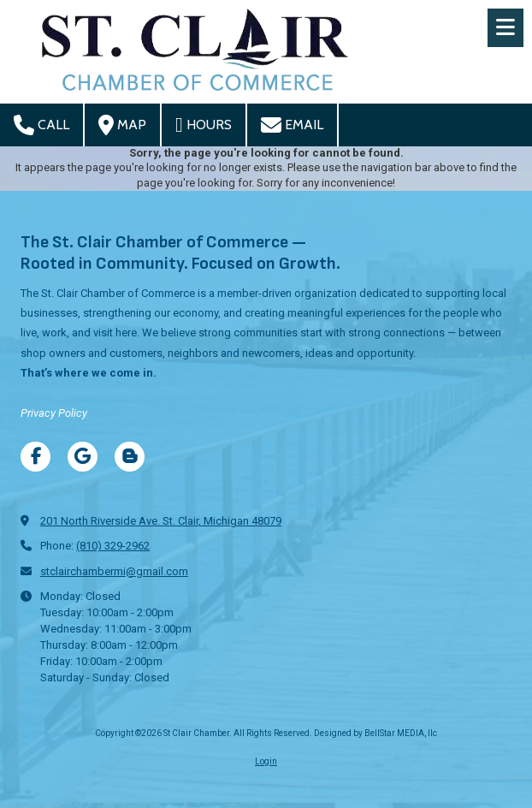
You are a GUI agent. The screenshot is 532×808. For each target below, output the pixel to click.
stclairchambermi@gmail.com (114, 571)
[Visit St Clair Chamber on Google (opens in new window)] (83, 457)
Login (266, 761)
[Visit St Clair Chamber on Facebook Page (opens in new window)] (35, 457)
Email (292, 125)
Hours (204, 125)
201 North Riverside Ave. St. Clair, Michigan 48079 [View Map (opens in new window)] (161, 521)
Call (41, 125)
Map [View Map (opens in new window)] (122, 125)
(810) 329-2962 (113, 546)
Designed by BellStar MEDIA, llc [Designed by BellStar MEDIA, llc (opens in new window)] (375, 733)
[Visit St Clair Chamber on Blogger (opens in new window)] (130, 457)
